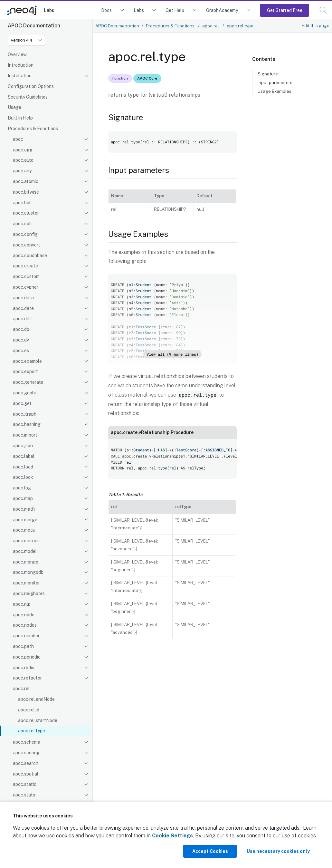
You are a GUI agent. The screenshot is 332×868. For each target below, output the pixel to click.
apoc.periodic (27, 657)
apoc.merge (25, 520)
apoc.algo (23, 160)
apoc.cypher (26, 287)
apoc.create (25, 266)
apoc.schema (27, 742)
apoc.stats (24, 795)
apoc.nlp (22, 604)
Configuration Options (31, 86)
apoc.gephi (24, 393)
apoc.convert (27, 245)
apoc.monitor (26, 583)
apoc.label (24, 456)
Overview (17, 54)
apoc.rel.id (29, 710)
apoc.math (24, 509)
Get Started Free (285, 10)
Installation (20, 76)
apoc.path (23, 646)
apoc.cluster (26, 213)
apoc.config (25, 234)
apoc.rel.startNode (38, 720)
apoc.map (23, 498)
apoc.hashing (27, 424)
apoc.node (24, 615)
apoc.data (23, 298)
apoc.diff (23, 319)
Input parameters (275, 82)
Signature (268, 74)
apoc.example (27, 361)
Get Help (175, 10)
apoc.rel (21, 689)
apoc (18, 139)
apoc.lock (23, 477)
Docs (106, 10)
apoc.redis (24, 668)
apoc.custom (26, 276)
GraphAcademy (222, 10)
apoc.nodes (25, 625)
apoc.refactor (27, 678)
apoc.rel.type (32, 731)
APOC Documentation (117, 26)
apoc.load (23, 467)
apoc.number (26, 636)
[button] (323, 10)
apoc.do (21, 329)
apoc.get (22, 403)
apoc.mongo (26, 562)
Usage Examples (275, 91)
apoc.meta (24, 530)
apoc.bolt (23, 203)
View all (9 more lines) (172, 354)
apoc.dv (21, 340)
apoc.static (25, 784)
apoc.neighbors (29, 593)
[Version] (26, 40)
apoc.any (22, 171)
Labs (49, 10)
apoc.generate (28, 382)
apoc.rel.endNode (36, 699)
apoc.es (21, 351)
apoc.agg (23, 150)
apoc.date (23, 308)
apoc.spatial (26, 774)
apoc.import (25, 435)
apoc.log (22, 488)
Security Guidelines (28, 97)
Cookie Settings (172, 836)
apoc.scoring (26, 753)
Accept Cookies (210, 851)
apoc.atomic (26, 181)
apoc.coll (22, 224)
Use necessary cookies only (278, 851)
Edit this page (316, 25)
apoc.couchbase (30, 256)
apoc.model (25, 551)
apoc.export (25, 371)
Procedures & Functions (33, 129)
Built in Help (20, 118)
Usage (14, 107)
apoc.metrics (26, 541)
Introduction (21, 65)
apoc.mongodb (28, 572)
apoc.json (23, 446)
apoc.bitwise (26, 192)
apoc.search (26, 763)
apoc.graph (25, 414)
